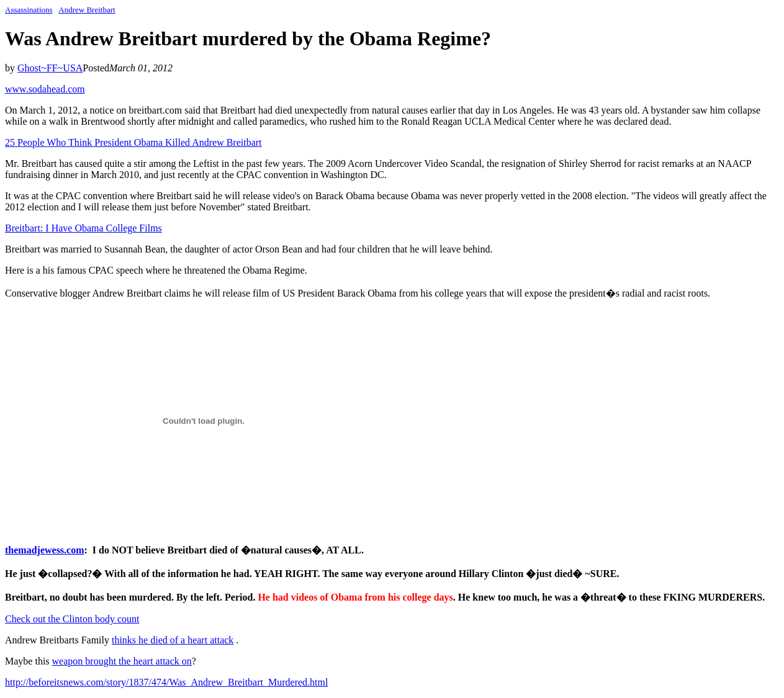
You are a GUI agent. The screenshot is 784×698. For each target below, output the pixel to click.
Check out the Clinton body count (72, 619)
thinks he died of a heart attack (173, 640)
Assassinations (29, 10)
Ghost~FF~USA (50, 68)
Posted (96, 68)
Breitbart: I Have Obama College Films (83, 228)
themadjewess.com (45, 550)
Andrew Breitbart (87, 10)
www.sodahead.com (45, 89)
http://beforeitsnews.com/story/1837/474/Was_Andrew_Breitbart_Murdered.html (166, 682)
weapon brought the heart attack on (122, 661)
